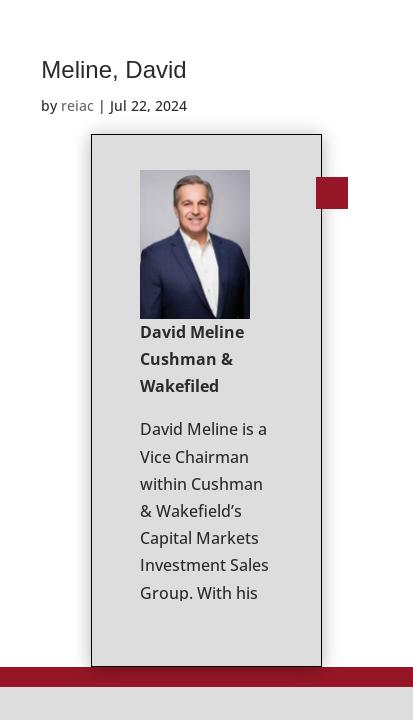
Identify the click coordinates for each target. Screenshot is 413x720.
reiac (77, 105)
